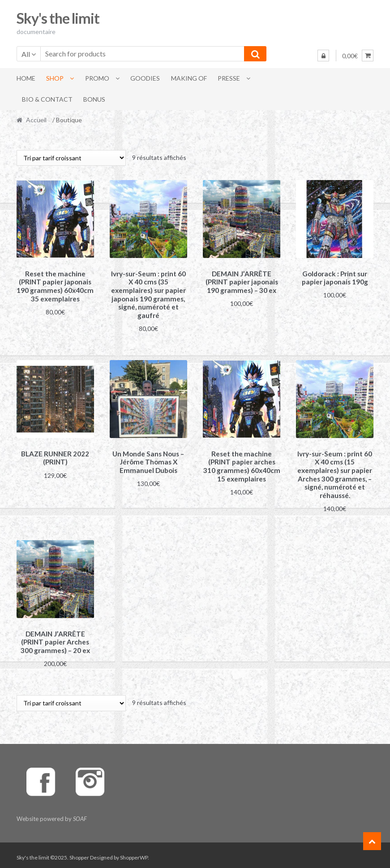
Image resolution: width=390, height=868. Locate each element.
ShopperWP (134, 853)
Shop (55, 78)
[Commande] (71, 158)
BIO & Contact (47, 99)
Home (26, 78)
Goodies (145, 78)
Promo (97, 78)
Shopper (79, 853)
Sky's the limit (58, 18)
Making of (189, 78)
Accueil (36, 120)
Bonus (94, 99)
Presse (229, 78)
